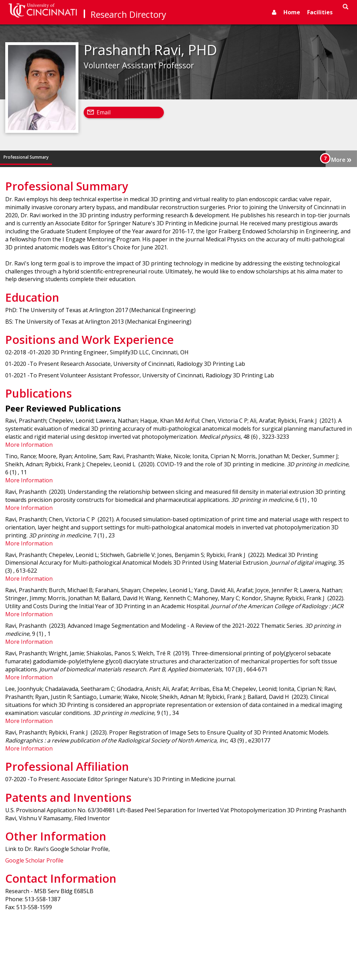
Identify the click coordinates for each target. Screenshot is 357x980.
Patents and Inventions (258, 157)
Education (65, 157)
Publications (163, 157)
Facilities (320, 12)
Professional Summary (26, 157)
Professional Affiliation (205, 157)
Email (104, 112)
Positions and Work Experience (113, 157)
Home (292, 12)
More (341, 159)
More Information (29, 445)
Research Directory (128, 14)
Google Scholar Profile (34, 860)
